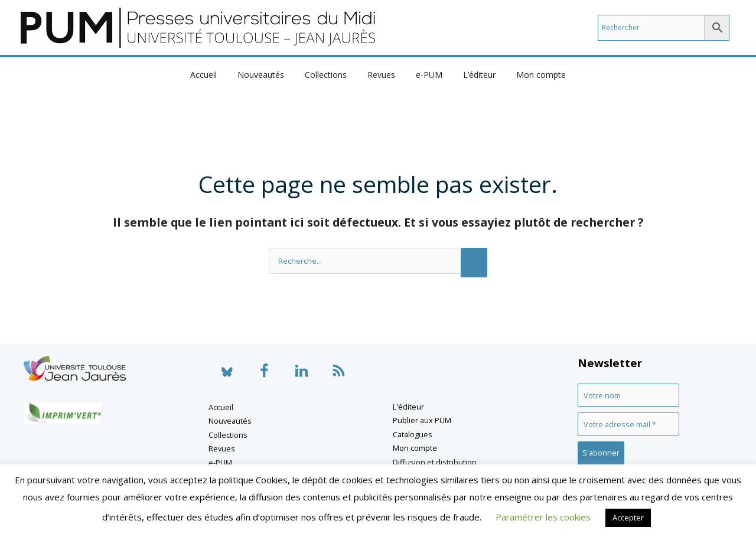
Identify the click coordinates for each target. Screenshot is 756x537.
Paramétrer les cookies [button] (543, 517)
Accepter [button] (628, 518)
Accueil (216, 75)
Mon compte (529, 75)
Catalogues (413, 434)
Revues (381, 75)
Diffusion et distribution (435, 462)
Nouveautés (269, 75)
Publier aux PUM (422, 420)
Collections (330, 75)
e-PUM (425, 75)
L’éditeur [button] (471, 75)
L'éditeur (408, 407)
